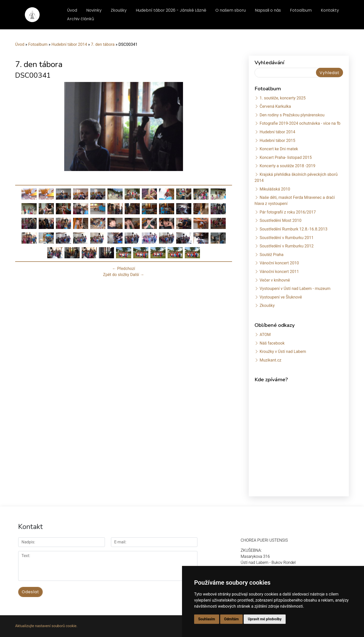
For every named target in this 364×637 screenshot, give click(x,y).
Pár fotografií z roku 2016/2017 (288, 212)
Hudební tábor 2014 (69, 44)
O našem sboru (231, 10)
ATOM (265, 335)
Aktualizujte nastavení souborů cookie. (46, 626)
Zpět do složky (116, 275)
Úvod (72, 10)
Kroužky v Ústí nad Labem (283, 352)
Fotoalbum (301, 10)
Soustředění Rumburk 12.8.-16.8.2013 (293, 229)
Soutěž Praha (272, 255)
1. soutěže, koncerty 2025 (283, 98)
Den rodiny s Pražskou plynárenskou (292, 115)
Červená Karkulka (275, 106)
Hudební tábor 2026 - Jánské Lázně (171, 10)
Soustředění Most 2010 (281, 220)
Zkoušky (119, 10)
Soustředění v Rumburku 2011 (287, 238)
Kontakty (330, 10)
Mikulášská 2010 (275, 189)
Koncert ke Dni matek (279, 149)
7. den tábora (103, 44)
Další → (137, 275)
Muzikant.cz (270, 360)
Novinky (94, 10)
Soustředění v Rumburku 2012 (287, 246)
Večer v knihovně (275, 280)
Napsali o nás (268, 10)
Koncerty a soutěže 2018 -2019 (287, 166)
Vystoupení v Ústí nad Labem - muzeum (295, 289)
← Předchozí (124, 269)
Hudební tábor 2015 (277, 141)
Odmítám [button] (232, 619)
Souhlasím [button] (207, 619)
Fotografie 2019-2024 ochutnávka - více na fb (300, 123)
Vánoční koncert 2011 (279, 272)
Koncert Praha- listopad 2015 (286, 157)
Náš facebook (272, 343)
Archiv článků (81, 19)
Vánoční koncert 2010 (279, 263)
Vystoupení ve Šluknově (281, 297)
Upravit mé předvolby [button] (265, 619)
